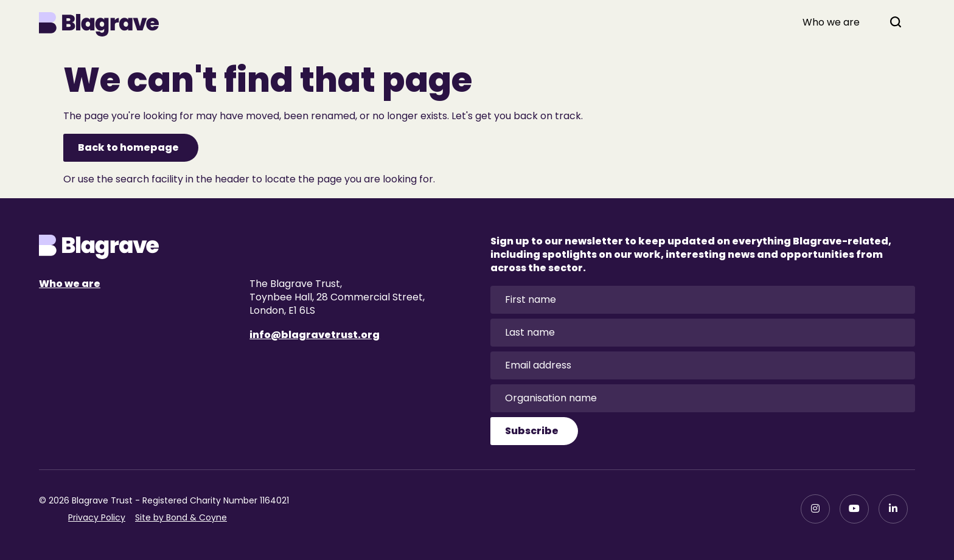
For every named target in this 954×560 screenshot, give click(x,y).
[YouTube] (854, 509)
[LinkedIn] (893, 509)
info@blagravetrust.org (315, 335)
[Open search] (896, 22)
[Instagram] (815, 509)
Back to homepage (128, 147)
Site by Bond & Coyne (181, 517)
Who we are (831, 22)
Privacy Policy (97, 517)
